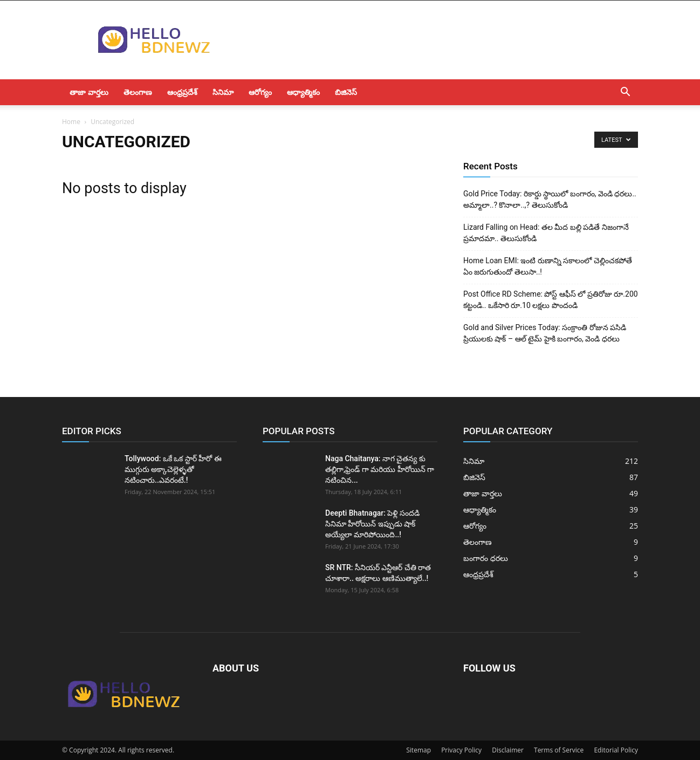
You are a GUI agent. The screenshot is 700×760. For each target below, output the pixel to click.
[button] (625, 93)
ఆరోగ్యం (260, 92)
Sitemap (418, 750)
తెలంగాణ (138, 92)
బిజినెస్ (346, 92)
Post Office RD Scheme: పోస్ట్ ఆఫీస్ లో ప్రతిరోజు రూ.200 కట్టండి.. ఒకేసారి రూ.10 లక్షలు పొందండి (551, 300)
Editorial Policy (616, 750)
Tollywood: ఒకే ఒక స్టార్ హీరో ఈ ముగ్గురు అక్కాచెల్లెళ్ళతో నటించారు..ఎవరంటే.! (173, 469)
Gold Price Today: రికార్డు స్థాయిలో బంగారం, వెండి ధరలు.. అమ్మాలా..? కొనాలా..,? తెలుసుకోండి (550, 199)
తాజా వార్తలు (89, 92)
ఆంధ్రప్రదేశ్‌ (182, 92)
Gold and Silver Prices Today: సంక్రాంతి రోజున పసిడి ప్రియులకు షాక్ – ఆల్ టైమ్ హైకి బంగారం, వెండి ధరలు (545, 333)
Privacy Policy (461, 750)
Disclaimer (508, 750)
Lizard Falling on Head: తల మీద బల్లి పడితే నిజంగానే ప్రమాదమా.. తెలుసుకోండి (546, 233)
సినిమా (223, 92)
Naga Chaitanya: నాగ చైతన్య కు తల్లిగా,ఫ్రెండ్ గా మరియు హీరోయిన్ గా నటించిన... (380, 469)
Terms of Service (559, 750)
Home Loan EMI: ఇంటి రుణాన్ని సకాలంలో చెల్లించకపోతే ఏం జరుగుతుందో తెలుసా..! (548, 266)
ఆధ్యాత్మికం (303, 92)
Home (71, 122)
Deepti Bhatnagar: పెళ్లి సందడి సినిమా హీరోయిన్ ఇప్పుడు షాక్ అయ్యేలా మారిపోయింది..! (372, 524)
